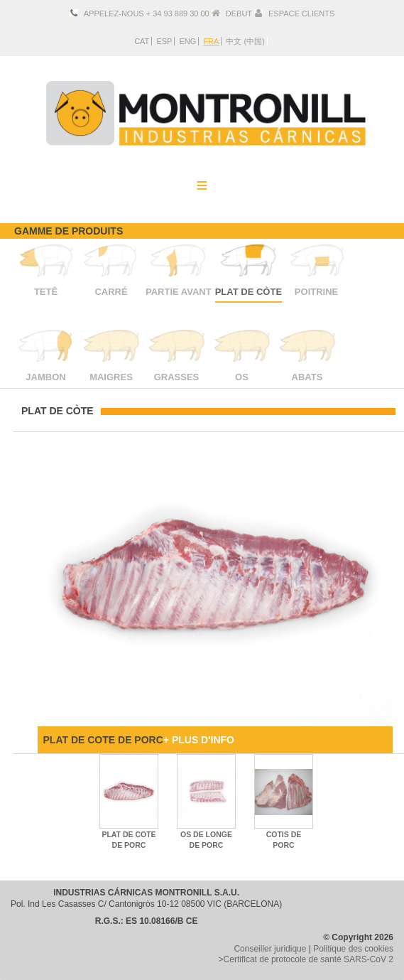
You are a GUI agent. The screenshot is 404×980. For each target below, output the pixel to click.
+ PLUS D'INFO (199, 740)
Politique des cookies (353, 949)
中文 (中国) (245, 41)
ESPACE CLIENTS (301, 14)
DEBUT (239, 14)
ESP (164, 41)
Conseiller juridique (270, 949)
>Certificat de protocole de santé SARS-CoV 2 (306, 959)
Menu (202, 185)
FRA (211, 41)
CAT (142, 41)
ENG (187, 41)
